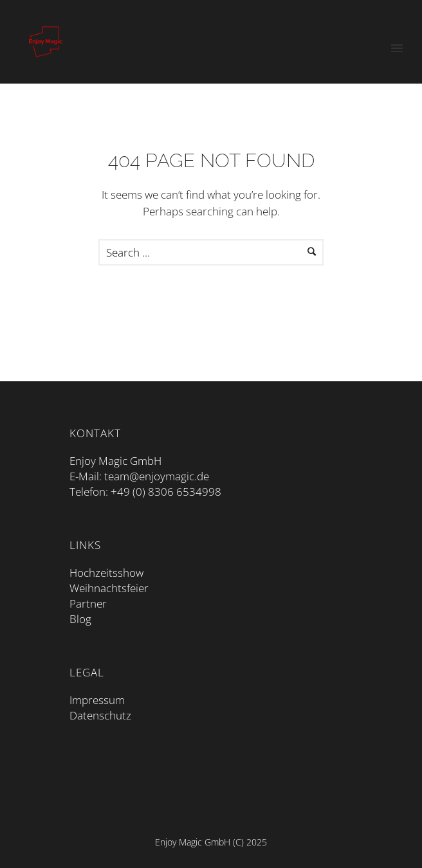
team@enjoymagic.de (157, 476)
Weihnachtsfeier (109, 588)
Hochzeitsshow (106, 573)
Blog (80, 619)
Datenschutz (100, 715)
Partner (88, 603)
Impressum (97, 700)
